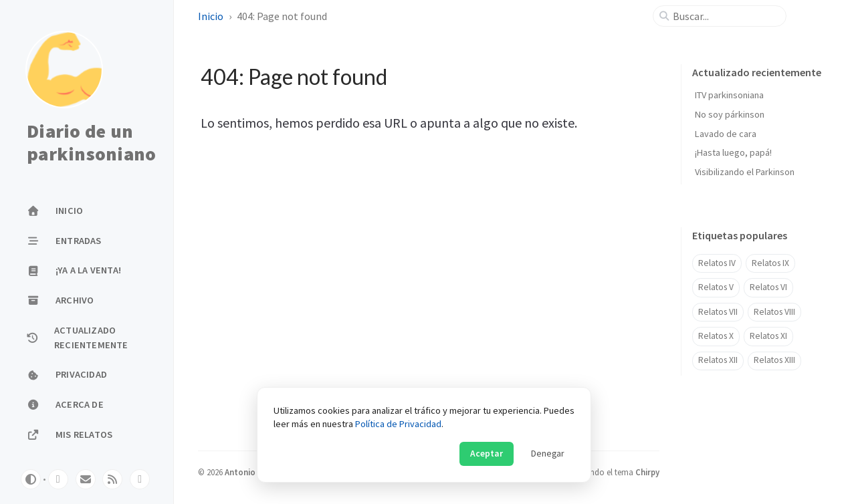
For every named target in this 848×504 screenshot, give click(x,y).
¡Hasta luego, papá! (733, 152)
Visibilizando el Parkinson (745, 172)
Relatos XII (718, 360)
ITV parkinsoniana (729, 95)
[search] (725, 16)
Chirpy (647, 472)
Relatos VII (718, 312)
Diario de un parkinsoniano (91, 143)
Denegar (547, 454)
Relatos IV (717, 263)
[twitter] (58, 479)
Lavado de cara (726, 134)
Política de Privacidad (398, 424)
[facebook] (140, 479)
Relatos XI (768, 336)
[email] (86, 479)
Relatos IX (770, 263)
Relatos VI (768, 287)
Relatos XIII (774, 360)
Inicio (211, 16)
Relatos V (716, 287)
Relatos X (716, 336)
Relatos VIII (774, 312)
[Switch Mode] (31, 479)
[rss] (112, 479)
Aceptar (487, 454)
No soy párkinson (730, 114)
